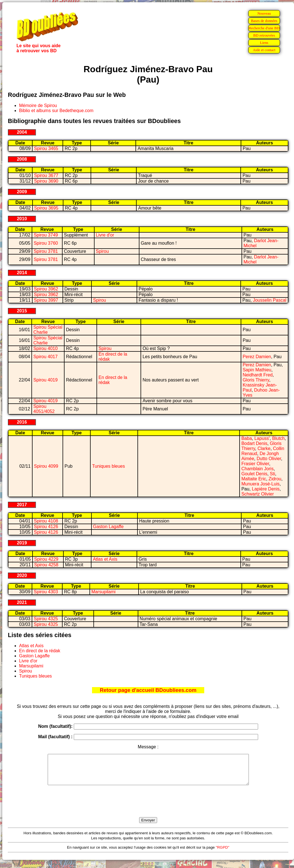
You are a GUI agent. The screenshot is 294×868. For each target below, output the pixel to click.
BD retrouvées (264, 35)
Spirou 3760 (46, 243)
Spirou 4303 (46, 592)
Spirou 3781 (46, 251)
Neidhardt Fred (258, 375)
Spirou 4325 (46, 619)
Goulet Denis (254, 474)
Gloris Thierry (256, 380)
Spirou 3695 (46, 208)
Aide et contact (264, 50)
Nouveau (264, 13)
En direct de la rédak (40, 651)
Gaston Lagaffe (108, 527)
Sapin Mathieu (257, 370)
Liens (264, 43)
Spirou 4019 (45, 380)
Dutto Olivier (269, 459)
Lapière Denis (266, 489)
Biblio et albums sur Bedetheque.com (56, 111)
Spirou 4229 (46, 559)
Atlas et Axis (105, 559)
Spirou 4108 (46, 521)
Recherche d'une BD (264, 28)
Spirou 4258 (46, 565)
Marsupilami (104, 592)
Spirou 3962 (46, 289)
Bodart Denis (254, 443)
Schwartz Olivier (258, 494)
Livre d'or (105, 235)
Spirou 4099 (46, 466)
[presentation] (148, 808)
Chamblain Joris (257, 469)
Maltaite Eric (254, 479)
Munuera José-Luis (260, 484)
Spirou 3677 (46, 175)
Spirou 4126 (46, 527)
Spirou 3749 (46, 235)
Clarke (264, 448)
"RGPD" (222, 853)
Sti (273, 474)
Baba (246, 438)
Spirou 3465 (46, 148)
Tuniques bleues (108, 466)
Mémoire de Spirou (38, 105)
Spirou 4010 (45, 348)
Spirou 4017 (45, 357)
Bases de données (264, 21)
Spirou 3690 (46, 181)
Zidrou (275, 479)
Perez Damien (257, 357)
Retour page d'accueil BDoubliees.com (148, 690)
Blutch (278, 438)
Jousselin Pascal (269, 300)
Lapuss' (262, 438)
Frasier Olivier (255, 464)
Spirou (102, 251)
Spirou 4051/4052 (44, 409)
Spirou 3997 (46, 300)
